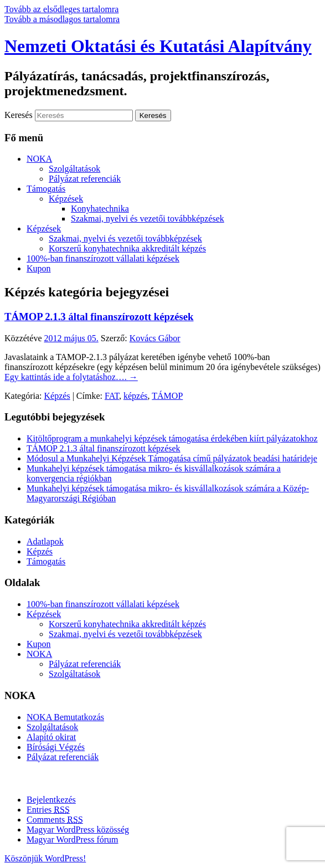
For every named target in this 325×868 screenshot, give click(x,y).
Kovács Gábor (155, 338)
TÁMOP (167, 396)
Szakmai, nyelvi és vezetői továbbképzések (148, 219)
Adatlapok (45, 541)
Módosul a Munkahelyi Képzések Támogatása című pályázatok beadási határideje (172, 458)
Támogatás (46, 189)
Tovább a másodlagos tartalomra (62, 19)
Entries (48, 810)
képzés (136, 396)
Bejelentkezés (51, 800)
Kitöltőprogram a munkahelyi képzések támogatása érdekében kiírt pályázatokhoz (172, 438)
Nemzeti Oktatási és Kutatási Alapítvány (158, 46)
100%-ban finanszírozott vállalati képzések (103, 258)
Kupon (39, 268)
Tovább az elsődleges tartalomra (61, 9)
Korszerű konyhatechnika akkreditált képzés (127, 248)
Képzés (57, 396)
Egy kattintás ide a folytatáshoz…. (71, 377)
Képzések (66, 199)
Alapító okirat (51, 737)
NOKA (39, 159)
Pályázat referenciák (85, 179)
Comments (55, 820)
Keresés (19, 115)
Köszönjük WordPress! (45, 858)
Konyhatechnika (100, 209)
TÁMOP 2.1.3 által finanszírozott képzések (99, 317)
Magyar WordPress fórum (73, 839)
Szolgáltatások (74, 169)
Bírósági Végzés (56, 747)
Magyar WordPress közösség (78, 830)
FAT (112, 396)
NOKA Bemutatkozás (65, 717)
